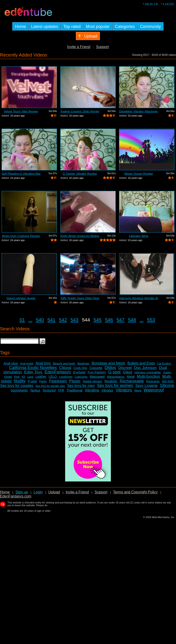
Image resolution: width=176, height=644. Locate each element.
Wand (138, 391)
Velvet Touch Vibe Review (21, 111)
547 (121, 320)
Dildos (110, 368)
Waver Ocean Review (139, 174)
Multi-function (148, 376)
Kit (23, 377)
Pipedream (58, 381)
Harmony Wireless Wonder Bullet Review (139, 298)
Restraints (153, 381)
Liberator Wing (139, 236)
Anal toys (43, 363)
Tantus (35, 390)
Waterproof (154, 390)
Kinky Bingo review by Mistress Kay (80, 236)
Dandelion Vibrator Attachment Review (139, 111)
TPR (61, 390)
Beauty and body (64, 363)
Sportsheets (19, 390)
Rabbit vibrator (92, 381)
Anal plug (11, 363)
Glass (128, 372)
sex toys (168, 381)
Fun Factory (97, 372)
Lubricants (81, 377)
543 (74, 320)
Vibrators (124, 390)
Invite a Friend (79, 47)
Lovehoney (66, 377)
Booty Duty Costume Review (21, 236)
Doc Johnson (145, 368)
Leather (41, 377)
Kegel (8, 377)
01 (22, 320)
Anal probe (27, 364)
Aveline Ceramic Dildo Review (80, 111)
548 (132, 320)
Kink (17, 377)
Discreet (125, 368)
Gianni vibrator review (21, 298)
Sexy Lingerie (146, 386)
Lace (30, 377)
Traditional (74, 390)
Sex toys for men (81, 386)
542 (63, 320)
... (30, 320)
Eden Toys (33, 372)
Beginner (83, 363)
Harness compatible (148, 372)
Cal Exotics (164, 364)
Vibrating (92, 390)
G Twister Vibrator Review (80, 174)
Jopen (167, 372)
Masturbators (116, 377)
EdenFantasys (58, 372)
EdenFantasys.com (16, 496)
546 (109, 320)
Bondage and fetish (108, 363)
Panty (43, 381)
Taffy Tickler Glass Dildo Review (80, 298)
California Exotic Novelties (33, 368)
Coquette (96, 368)
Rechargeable (132, 381)
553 (151, 320)
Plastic (75, 381)
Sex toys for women (115, 386)
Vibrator (107, 390)
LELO (53, 377)
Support (102, 47)
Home (5, 492)
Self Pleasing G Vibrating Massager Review (21, 174)
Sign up (151, 4)
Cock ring (80, 368)
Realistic (111, 381)
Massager (97, 376)
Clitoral (65, 368)
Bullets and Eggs (141, 363)
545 (97, 320)
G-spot (114, 372)
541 (51, 320)
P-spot (32, 381)
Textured (49, 390)
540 (40, 320)
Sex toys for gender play (50, 386)
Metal (131, 377)
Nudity (20, 381)
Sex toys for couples (17, 386)
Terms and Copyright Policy (135, 492)
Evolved (79, 372)
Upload (54, 492)
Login (168, 4)
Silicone (167, 386)
